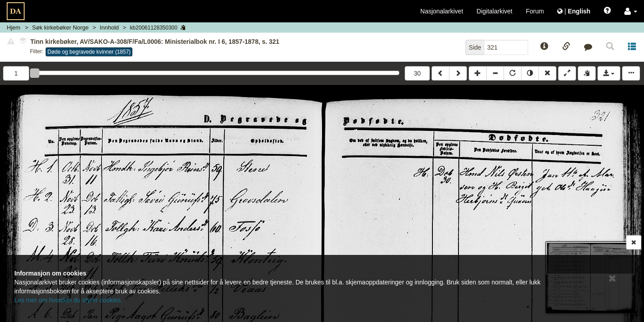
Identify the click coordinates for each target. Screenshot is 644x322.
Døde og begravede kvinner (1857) (89, 52)
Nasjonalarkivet (442, 11)
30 (417, 73)
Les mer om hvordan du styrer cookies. (68, 300)
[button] (631, 11)
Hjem (13, 28)
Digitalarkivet (495, 11)
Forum (535, 11)
